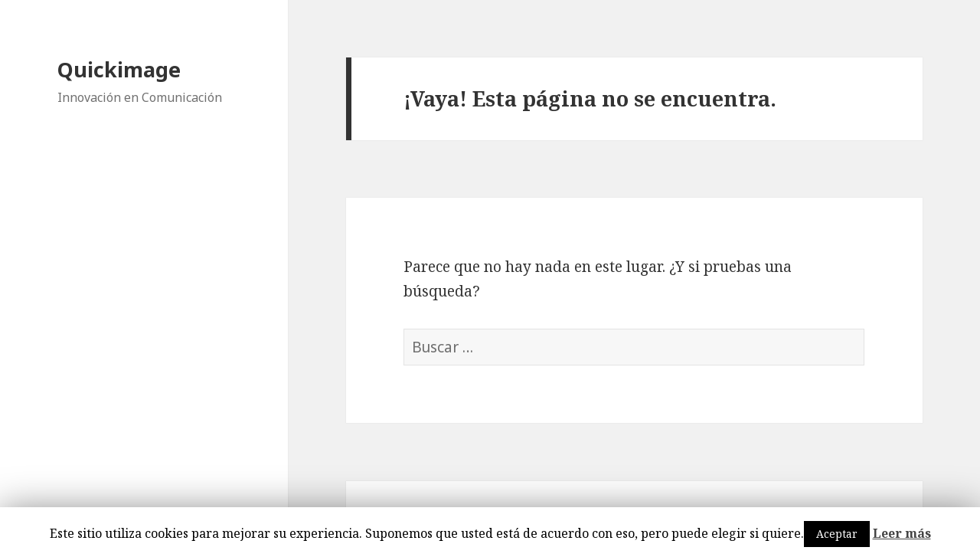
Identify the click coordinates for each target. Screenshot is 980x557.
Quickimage (119, 69)
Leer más (902, 533)
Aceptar (837, 534)
